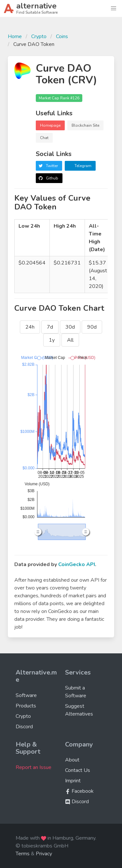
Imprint (73, 781)
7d (50, 327)
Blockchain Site (85, 125)
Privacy (44, 854)
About (72, 760)
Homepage (50, 125)
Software (26, 695)
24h (30, 327)
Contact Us (78, 770)
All (70, 340)
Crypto (39, 36)
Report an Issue (34, 767)
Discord (24, 727)
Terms (23, 854)
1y (52, 340)
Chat (44, 138)
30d (70, 327)
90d (92, 327)
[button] (114, 8)
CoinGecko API (77, 564)
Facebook (79, 791)
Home (15, 36)
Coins (62, 36)
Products (26, 706)
